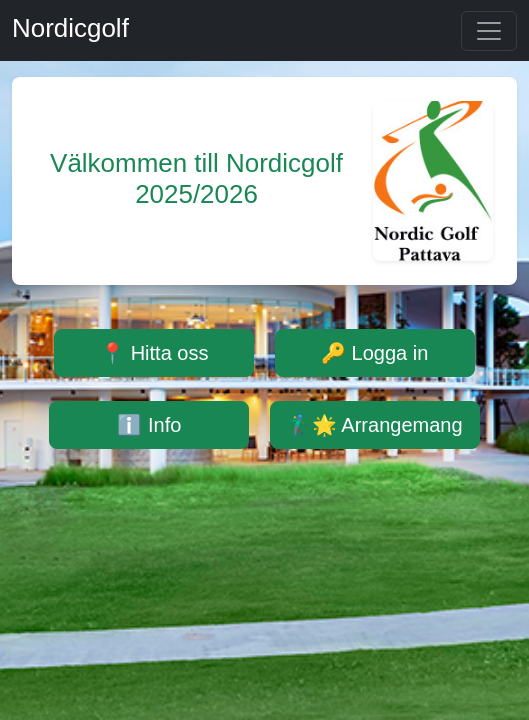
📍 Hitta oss (154, 353)
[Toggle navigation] (489, 31)
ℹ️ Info (149, 425)
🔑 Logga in (374, 353)
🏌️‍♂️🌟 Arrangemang (375, 425)
